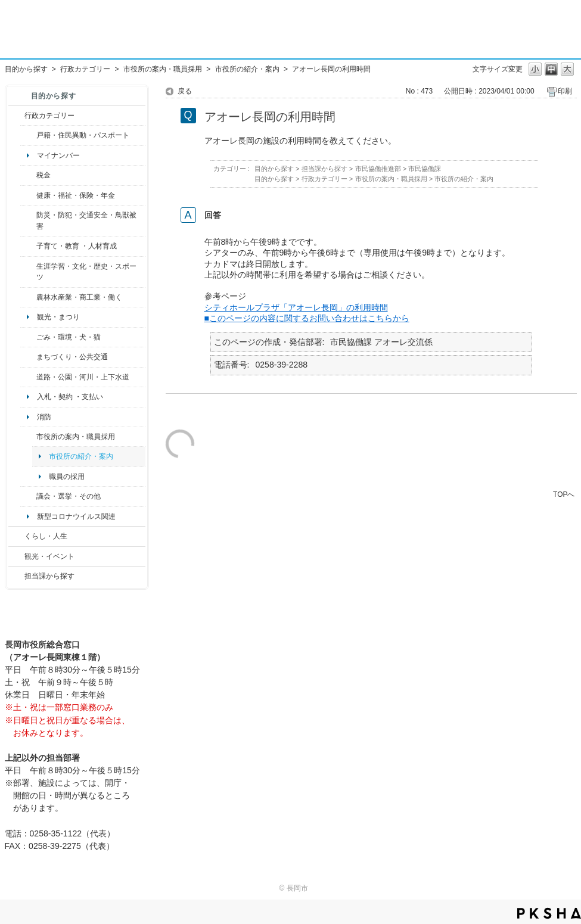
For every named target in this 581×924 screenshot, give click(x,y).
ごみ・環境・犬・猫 (69, 337)
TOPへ (564, 494)
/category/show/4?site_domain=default (28, 195)
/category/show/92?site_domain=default (28, 175)
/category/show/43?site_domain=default (28, 272)
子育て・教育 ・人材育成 (77, 246)
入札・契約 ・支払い (70, 397)
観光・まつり (58, 317)
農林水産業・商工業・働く (79, 297)
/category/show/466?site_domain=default (28, 496)
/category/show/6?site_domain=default (28, 357)
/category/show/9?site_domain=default (16, 576)
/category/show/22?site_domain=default (28, 337)
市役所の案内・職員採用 (163, 69)
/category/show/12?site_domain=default (16, 536)
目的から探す (26, 69)
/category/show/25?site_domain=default (28, 221)
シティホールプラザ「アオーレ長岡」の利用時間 (296, 307)
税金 (44, 175)
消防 (44, 417)
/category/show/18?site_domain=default (16, 556)
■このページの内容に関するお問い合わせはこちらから (307, 318)
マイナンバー (58, 155)
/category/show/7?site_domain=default (28, 135)
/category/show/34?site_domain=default (28, 297)
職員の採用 (67, 477)
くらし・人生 (46, 536)
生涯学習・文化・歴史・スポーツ (86, 272)
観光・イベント (49, 556)
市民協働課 (425, 169)
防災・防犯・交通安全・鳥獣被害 (86, 220)
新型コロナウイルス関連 (76, 517)
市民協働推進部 (378, 169)
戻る (185, 91)
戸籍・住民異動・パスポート (83, 135)
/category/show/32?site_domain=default (28, 437)
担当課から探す (49, 576)
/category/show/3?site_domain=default (16, 116)
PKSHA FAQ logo (549, 913)
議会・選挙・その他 (69, 496)
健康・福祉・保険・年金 (76, 195)
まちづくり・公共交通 (72, 357)
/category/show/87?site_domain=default (28, 377)
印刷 (565, 91)
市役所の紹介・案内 (247, 69)
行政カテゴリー (85, 69)
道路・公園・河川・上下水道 (83, 377)
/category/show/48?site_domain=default (28, 246)
